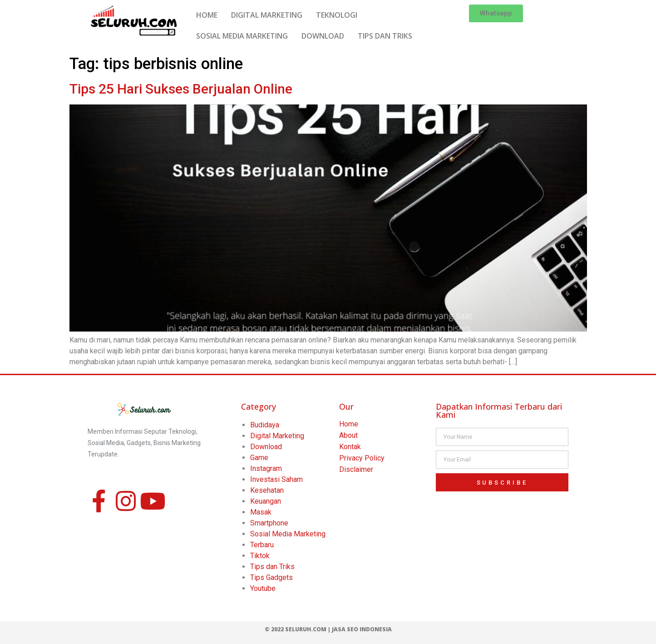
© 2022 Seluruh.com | (298, 629)
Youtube (263, 588)
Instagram (266, 468)
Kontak (350, 447)
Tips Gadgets (271, 577)
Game (259, 458)
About (348, 435)
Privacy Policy (362, 458)
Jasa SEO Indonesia (362, 629)
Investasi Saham (276, 479)
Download (266, 447)
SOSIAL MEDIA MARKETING (242, 36)
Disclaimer (356, 469)
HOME (207, 15)
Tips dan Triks (272, 567)
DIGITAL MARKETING (267, 15)
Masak (261, 512)
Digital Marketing (277, 436)
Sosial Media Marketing (288, 534)
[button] (496, 13)
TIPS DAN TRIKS (385, 36)
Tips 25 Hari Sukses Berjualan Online (181, 89)
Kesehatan (267, 490)
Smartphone (269, 523)
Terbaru (262, 545)
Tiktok (260, 556)
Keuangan (266, 501)
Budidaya (265, 425)
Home (349, 424)
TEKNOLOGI (337, 15)
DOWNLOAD (323, 36)
